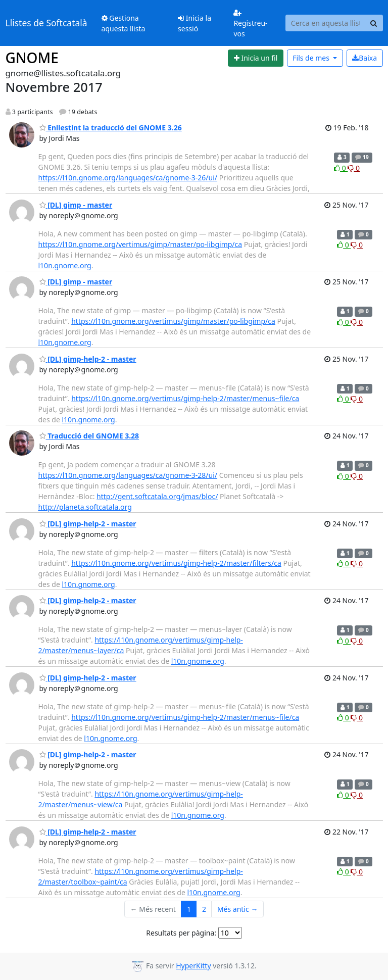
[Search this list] (325, 23)
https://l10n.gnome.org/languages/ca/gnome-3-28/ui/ (128, 475)
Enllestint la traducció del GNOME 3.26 (111, 128)
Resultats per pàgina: (181, 933)
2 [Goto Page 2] (204, 909)
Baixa (365, 58)
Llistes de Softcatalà (46, 23)
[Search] (374, 23)
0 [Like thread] (341, 168)
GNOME (32, 58)
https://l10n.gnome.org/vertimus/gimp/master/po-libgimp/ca (140, 244)
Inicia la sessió (195, 23)
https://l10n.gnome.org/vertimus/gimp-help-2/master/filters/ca (176, 563)
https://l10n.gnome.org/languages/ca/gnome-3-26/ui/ (128, 178)
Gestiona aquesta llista (124, 23)
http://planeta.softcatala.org (85, 507)
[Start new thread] (255, 58)
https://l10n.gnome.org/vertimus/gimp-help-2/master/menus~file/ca (185, 398)
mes (312, 58)
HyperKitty (193, 966)
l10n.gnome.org (65, 265)
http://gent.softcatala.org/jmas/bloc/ (157, 496)
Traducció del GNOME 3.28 (89, 436)
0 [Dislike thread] (354, 168)
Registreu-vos (250, 24)
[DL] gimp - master (76, 205)
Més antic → (237, 909)
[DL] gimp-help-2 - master (88, 359)
